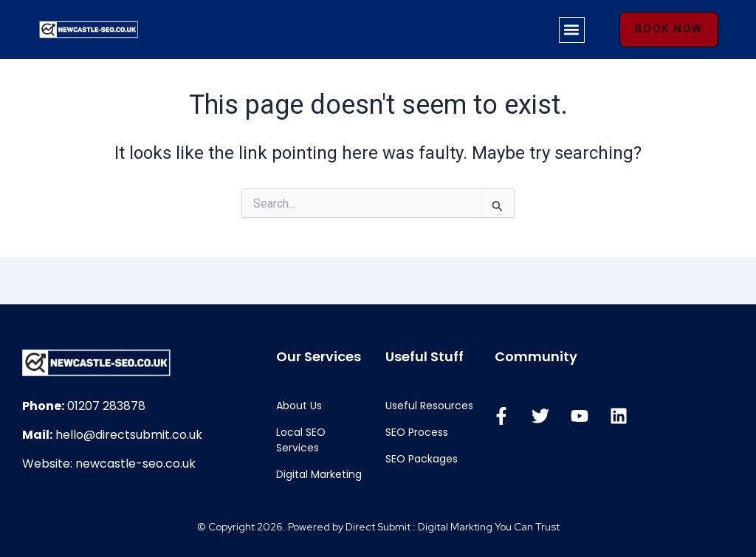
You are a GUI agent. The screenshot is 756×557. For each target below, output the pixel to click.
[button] (572, 30)
